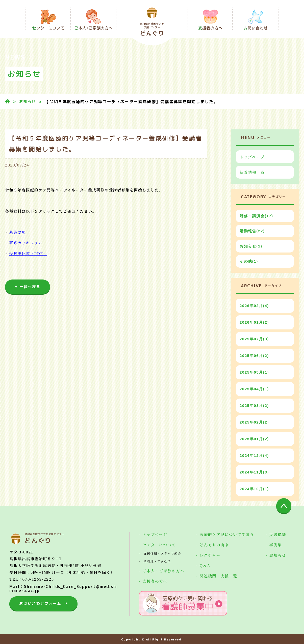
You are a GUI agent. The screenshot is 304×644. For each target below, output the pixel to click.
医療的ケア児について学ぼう (227, 535)
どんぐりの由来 (214, 545)
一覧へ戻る (30, 287)
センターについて (159, 545)
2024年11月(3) (254, 472)
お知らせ (28, 102)
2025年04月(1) (254, 389)
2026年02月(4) (254, 306)
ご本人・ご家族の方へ (163, 571)
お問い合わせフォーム (40, 604)
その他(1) (249, 261)
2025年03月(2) (254, 405)
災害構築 (278, 535)
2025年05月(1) (254, 372)
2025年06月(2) (254, 356)
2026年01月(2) (254, 322)
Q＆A (205, 566)
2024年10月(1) (254, 489)
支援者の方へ (155, 581)
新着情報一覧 (252, 172)
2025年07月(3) (254, 339)
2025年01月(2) (254, 439)
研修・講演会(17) (256, 216)
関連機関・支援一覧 (219, 576)
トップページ (252, 157)
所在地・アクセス (157, 561)
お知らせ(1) (251, 246)
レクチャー (210, 555)
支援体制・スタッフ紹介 (163, 553)
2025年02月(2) (254, 422)
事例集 (276, 545)
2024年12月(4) (254, 455)
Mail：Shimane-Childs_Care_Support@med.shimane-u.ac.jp (64, 589)
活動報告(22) (252, 231)
